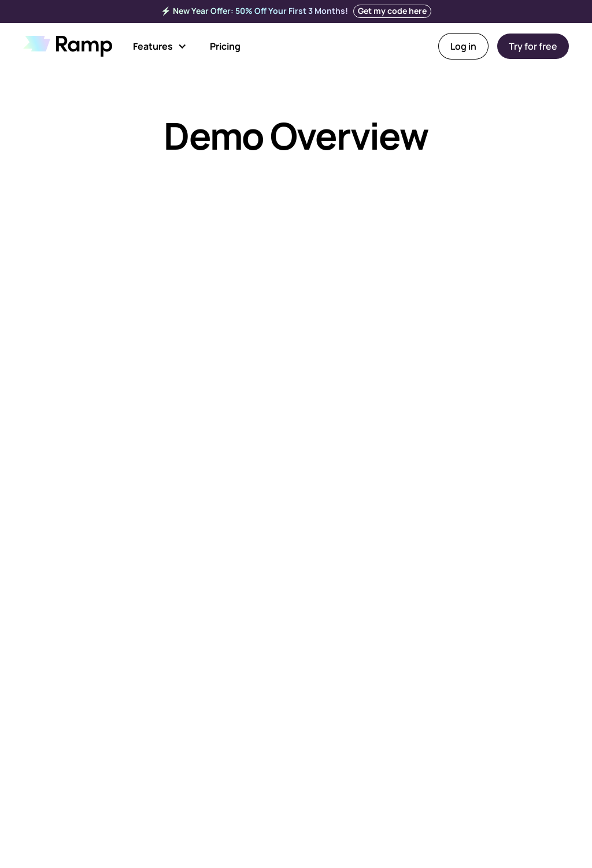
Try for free (533, 46)
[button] (160, 46)
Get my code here (392, 11)
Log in (463, 46)
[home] (68, 46)
